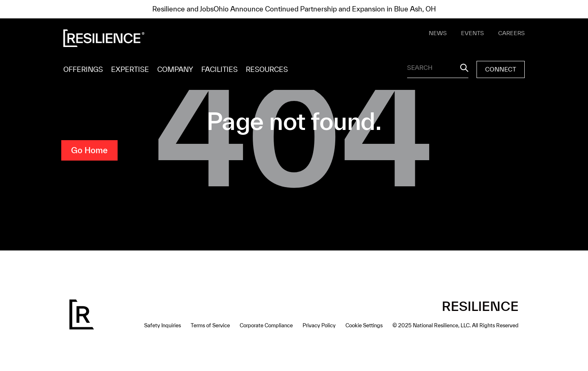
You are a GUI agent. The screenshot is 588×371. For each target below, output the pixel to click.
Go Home (89, 150)
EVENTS (472, 33)
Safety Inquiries (163, 325)
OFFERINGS (83, 69)
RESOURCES (267, 69)
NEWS (438, 33)
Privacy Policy (319, 325)
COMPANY (175, 69)
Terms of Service (210, 325)
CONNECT (501, 69)
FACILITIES (219, 69)
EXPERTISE (130, 69)
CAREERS (511, 33)
